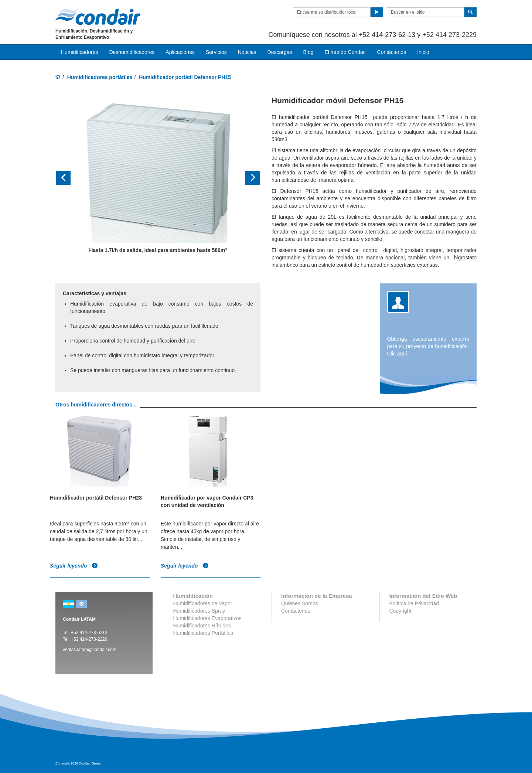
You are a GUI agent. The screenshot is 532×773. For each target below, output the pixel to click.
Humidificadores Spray (199, 611)
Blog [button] (308, 52)
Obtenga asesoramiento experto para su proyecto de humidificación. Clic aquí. (428, 346)
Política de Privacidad (414, 603)
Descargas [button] (280, 52)
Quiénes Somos (300, 603)
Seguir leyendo (74, 566)
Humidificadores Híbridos (202, 626)
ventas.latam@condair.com (90, 650)
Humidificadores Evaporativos (207, 618)
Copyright (400, 611)
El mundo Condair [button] (345, 52)
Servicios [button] (216, 52)
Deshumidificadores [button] (132, 52)
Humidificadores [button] (79, 52)
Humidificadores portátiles (100, 77)
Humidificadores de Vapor (203, 603)
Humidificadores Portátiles (203, 633)
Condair (98, 17)
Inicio (423, 52)
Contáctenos (392, 52)
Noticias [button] (247, 52)
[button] (71, 178)
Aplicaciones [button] (180, 52)
